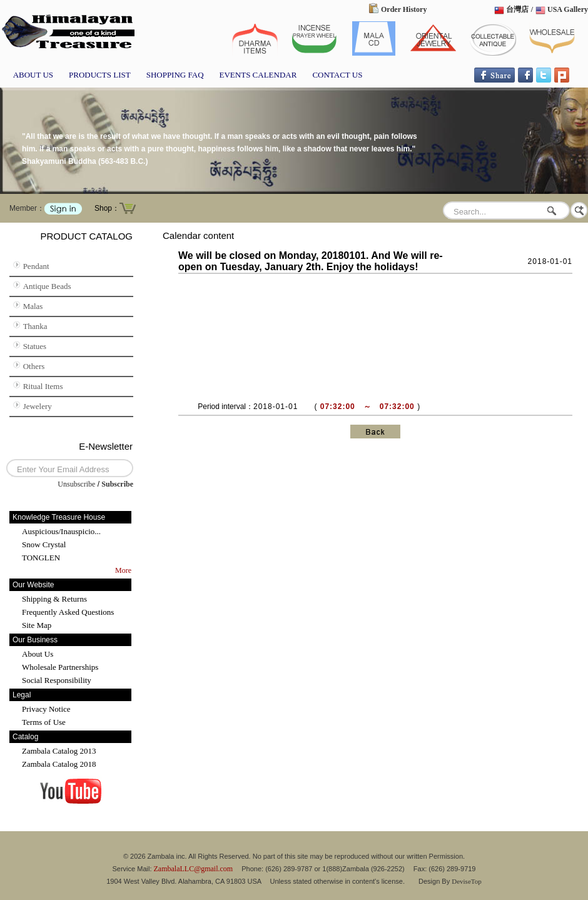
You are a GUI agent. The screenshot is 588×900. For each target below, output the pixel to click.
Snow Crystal (44, 544)
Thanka (35, 326)
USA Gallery (568, 9)
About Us (38, 654)
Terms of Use (44, 722)
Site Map (37, 625)
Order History (404, 9)
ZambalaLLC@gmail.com (194, 869)
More (123, 570)
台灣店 (517, 9)
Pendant (36, 266)
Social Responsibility (57, 680)
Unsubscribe (76, 484)
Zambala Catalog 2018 (59, 764)
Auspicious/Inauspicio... (61, 531)
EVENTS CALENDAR (258, 75)
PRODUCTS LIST (100, 75)
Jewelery (38, 406)
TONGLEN (41, 558)
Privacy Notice (46, 709)
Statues (35, 346)
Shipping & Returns (54, 599)
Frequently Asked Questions (68, 612)
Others (34, 366)
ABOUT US (33, 75)
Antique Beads (47, 286)
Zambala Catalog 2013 (59, 751)
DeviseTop (467, 881)
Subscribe (117, 484)
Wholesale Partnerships (60, 667)
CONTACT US (337, 75)
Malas (33, 306)
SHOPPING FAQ (175, 75)
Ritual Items (43, 386)
